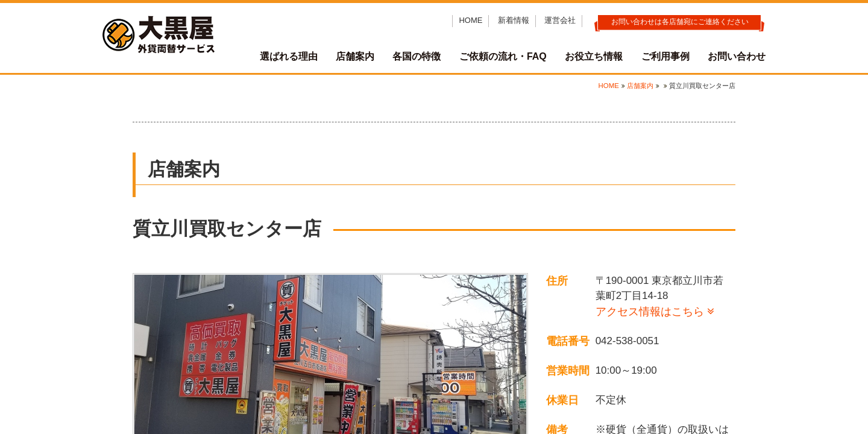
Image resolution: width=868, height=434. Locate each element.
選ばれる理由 (289, 56)
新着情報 (514, 20)
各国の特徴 (417, 56)
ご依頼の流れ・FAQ (503, 56)
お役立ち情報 (594, 56)
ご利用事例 (665, 56)
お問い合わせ (737, 56)
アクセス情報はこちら (650, 312)
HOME (470, 20)
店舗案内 (355, 56)
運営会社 (560, 20)
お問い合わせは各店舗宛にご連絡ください (680, 22)
